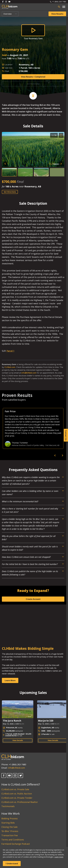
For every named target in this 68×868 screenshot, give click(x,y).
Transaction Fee (10, 835)
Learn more (59, 857)
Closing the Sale (9, 827)
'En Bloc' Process (10, 831)
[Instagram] (15, 776)
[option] (33, 428)
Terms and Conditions (13, 840)
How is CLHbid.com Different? (21, 784)
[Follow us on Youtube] (9, 2)
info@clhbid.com (29, 373)
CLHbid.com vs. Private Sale (15, 789)
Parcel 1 (10, 351)
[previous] (55, 455)
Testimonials (8, 806)
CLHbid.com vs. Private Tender (17, 798)
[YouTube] (9, 776)
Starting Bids (8, 823)
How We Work (11, 813)
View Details (18, 740)
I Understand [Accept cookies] (12, 864)
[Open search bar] (59, 7)
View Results (57, 14)
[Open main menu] (64, 7)
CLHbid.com (10, 367)
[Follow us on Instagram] (6, 2)
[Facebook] (4, 776)
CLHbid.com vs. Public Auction (17, 794)
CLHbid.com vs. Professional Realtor (20, 802)
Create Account (33, 599)
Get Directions (10, 192)
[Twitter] (21, 776)
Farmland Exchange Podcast (16, 844)
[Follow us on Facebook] (3, 2)
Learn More (10, 680)
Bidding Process (10, 818)
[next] (62, 455)
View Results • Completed (33, 77)
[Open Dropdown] (33, 481)
